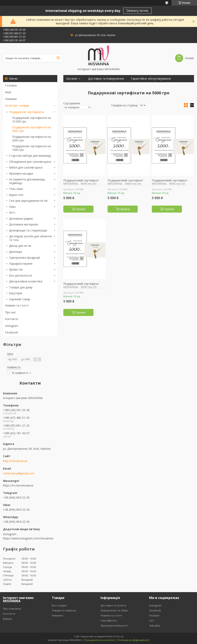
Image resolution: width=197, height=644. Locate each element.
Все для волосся (20, 275)
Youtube (154, 615)
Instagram (12, 326)
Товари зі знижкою (64, 610)
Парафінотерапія (21, 264)
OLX (152, 620)
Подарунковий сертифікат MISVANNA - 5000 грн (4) (125, 182)
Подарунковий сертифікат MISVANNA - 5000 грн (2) (170, 182)
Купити (81, 209)
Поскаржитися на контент (100, 640)
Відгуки (109, 86)
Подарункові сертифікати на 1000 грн (31, 148)
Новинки (11, 99)
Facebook (11, 332)
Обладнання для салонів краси (30, 162)
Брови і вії (16, 269)
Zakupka (155, 625)
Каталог (72, 79)
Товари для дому (21, 287)
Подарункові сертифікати (26, 112)
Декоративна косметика (26, 281)
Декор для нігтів (20, 246)
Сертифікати (131, 86)
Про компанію (12, 609)
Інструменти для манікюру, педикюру (27, 181)
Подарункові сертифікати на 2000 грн (31, 138)
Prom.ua (119, 636)
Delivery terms (137, 11)
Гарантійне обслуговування (151, 79)
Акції (8, 92)
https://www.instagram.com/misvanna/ (28, 538)
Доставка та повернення (106, 79)
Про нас (10, 312)
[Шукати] (58, 58)
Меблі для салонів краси (26, 167)
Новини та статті (17, 305)
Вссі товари (59, 605)
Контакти (12, 319)
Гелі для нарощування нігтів (28, 201)
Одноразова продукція (25, 258)
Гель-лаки (16, 189)
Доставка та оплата (113, 605)
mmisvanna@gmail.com (19, 473)
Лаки (12, 207)
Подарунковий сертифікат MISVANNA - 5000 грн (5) (81, 182)
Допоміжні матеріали (24, 224)
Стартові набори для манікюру (30, 156)
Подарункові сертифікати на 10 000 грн (31, 120)
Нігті (12, 212)
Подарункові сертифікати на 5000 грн (31, 129)
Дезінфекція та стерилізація (28, 230)
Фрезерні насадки (21, 173)
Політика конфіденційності (134, 640)
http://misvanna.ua (15, 461)
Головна (11, 85)
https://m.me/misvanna (18, 485)
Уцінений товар (20, 299)
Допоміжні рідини (21, 219)
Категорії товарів (17, 105)
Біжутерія (16, 293)
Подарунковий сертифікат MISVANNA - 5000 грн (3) (81, 285)
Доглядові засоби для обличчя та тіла (30, 238)
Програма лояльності (82, 86)
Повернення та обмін (114, 610)
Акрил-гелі (16, 195)
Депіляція (15, 252)
